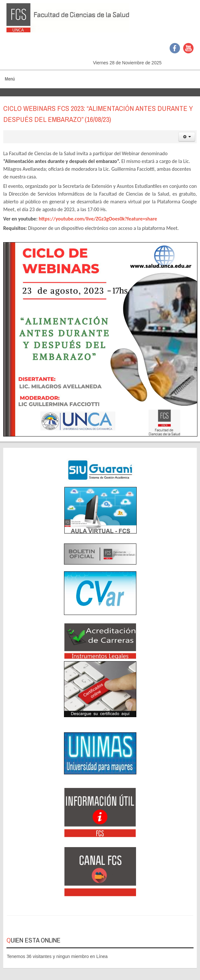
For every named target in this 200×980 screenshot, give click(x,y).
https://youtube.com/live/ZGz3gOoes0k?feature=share (98, 219)
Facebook (175, 48)
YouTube (188, 48)
